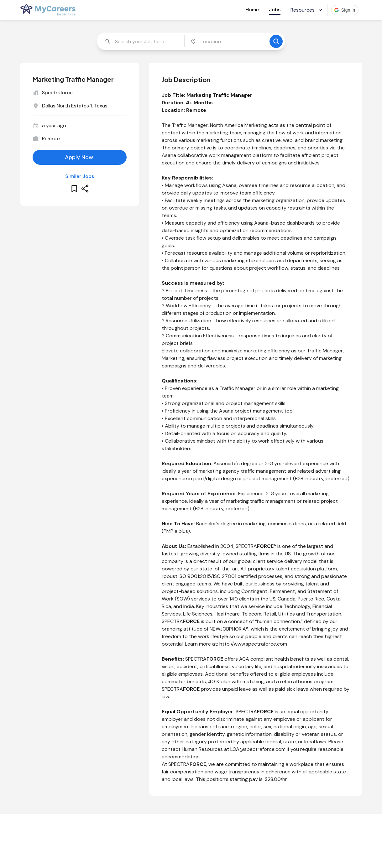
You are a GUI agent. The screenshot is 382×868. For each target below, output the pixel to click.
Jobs (275, 10)
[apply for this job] (80, 157)
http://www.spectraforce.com (253, 644)
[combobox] (141, 41)
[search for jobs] (276, 41)
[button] (345, 10)
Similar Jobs (80, 176)
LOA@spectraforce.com (258, 749)
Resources (307, 10)
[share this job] (85, 189)
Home (252, 10)
